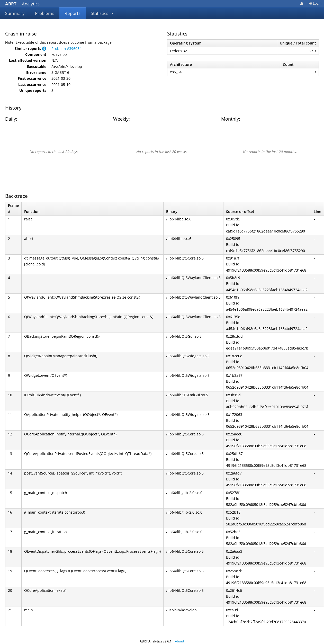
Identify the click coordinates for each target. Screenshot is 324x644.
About (180, 641)
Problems (45, 13)
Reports (73, 13)
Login (315, 3)
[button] (44, 48)
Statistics (102, 13)
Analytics (22, 4)
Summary (15, 13)
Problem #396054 (66, 48)
